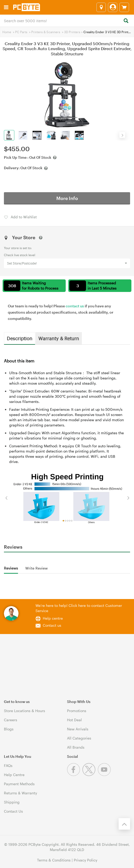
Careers (11, 720)
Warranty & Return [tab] (59, 338)
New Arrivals (78, 729)
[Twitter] (90, 775)
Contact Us (13, 811)
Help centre (53, 618)
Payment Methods (19, 784)
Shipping (12, 802)
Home (7, 32)
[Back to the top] (124, 824)
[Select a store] (101, 7)
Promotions (77, 711)
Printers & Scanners (46, 32)
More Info (67, 198)
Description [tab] (20, 338)
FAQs (8, 766)
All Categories (79, 738)
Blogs (9, 729)
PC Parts (21, 32)
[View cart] (124, 7)
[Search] (126, 21)
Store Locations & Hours (25, 711)
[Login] (113, 7)
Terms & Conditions (54, 860)
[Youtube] (105, 775)
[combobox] (67, 20)
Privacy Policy (86, 860)
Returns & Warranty (20, 793)
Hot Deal (74, 720)
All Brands (76, 747)
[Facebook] (75, 775)
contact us (75, 306)
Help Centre (14, 775)
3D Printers (72, 32)
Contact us (52, 625)
